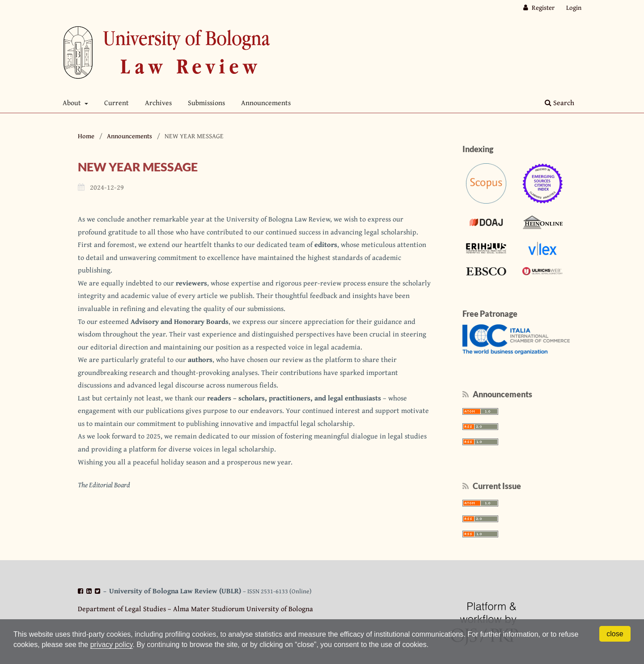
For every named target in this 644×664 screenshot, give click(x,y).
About (73, 102)
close (615, 634)
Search (559, 102)
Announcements (266, 102)
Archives (158, 102)
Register (542, 7)
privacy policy (112, 645)
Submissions (206, 102)
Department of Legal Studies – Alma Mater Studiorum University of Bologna (195, 609)
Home (86, 136)
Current (117, 102)
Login (574, 7)
